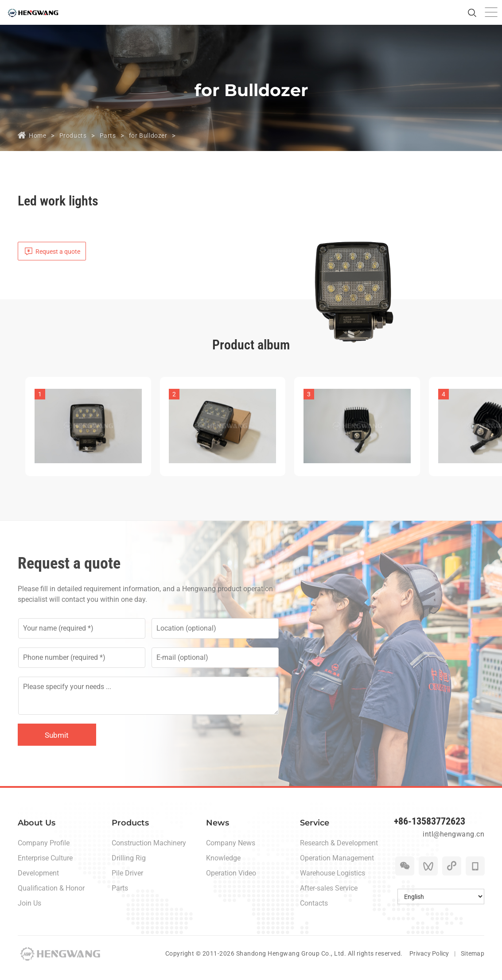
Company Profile (44, 851)
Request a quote (60, 253)
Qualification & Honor (51, 897)
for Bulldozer (157, 135)
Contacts (314, 912)
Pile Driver (127, 881)
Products (76, 135)
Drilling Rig (129, 866)
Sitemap (473, 962)
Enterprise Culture (45, 866)
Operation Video (231, 881)
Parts (113, 135)
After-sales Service (329, 897)
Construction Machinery (149, 851)
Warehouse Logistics (333, 881)
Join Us (29, 912)
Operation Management (337, 866)
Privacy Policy (428, 962)
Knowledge (223, 866)
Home (38, 135)
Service (315, 831)
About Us (37, 831)
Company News (231, 851)
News (218, 831)
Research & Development (339, 851)
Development (38, 881)
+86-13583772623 (436, 831)
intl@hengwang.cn (452, 847)
